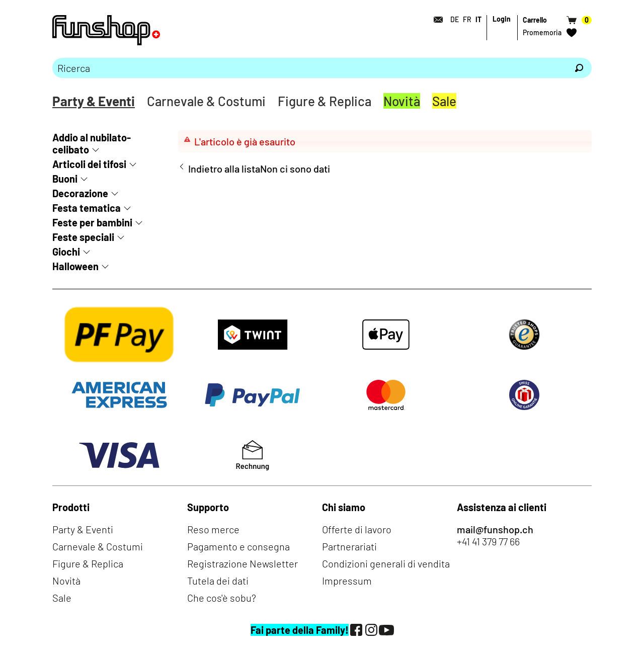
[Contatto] (435, 20)
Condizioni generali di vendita (386, 563)
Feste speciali (83, 237)
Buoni (65, 179)
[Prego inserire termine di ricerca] (309, 68)
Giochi (66, 252)
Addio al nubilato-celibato (92, 143)
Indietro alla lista (224, 169)
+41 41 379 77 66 (488, 541)
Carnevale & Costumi (206, 101)
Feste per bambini (92, 222)
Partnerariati (349, 546)
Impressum (347, 581)
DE (455, 19)
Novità (402, 101)
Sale (444, 101)
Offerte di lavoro (357, 529)
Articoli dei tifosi (89, 164)
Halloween (75, 266)
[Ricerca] (579, 68)
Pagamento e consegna (238, 546)
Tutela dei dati (218, 581)
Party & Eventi (94, 101)
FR (467, 19)
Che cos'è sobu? (222, 598)
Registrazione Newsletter (243, 563)
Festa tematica (87, 208)
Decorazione (80, 193)
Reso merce (213, 529)
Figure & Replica (325, 101)
